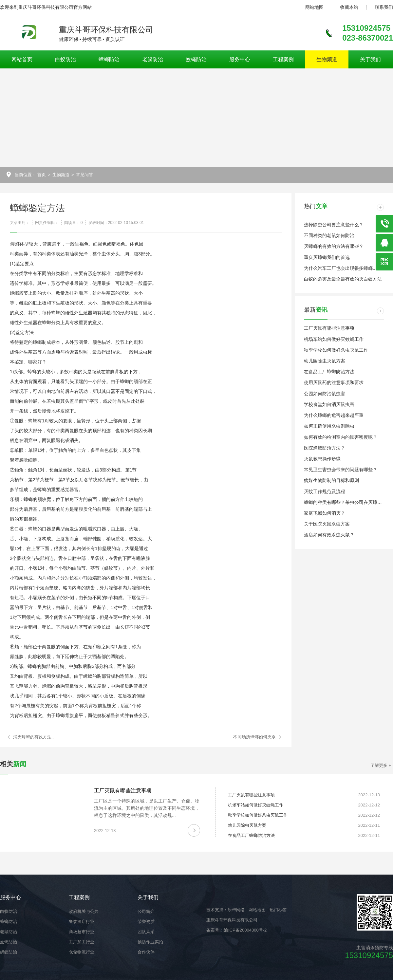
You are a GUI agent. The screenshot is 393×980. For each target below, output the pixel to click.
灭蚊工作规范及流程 (325, 491)
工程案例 (283, 59)
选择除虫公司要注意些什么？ (334, 225)
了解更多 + (381, 765)
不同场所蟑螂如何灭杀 (254, 737)
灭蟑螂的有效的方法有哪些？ (334, 246)
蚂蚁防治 (9, 952)
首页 (42, 175)
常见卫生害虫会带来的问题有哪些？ (341, 470)
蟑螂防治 (109, 59)
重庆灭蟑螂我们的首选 (327, 257)
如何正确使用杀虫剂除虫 (329, 426)
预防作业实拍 (150, 942)
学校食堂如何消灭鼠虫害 (329, 404)
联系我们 (384, 7)
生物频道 (327, 59)
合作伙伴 (146, 952)
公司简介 (146, 911)
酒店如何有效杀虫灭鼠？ (329, 535)
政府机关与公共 (84, 911)
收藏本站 (349, 7)
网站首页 (22, 59)
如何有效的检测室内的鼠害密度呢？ (341, 437)
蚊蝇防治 (196, 59)
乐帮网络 (236, 910)
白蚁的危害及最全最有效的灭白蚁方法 (343, 279)
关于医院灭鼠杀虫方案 (327, 524)
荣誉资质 (146, 922)
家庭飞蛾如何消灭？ (325, 513)
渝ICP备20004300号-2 (245, 930)
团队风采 (146, 932)
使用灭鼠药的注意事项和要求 (334, 382)
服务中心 (240, 59)
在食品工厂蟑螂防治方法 (329, 372)
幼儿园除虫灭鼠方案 (325, 361)
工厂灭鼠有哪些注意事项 (329, 328)
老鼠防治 (153, 59)
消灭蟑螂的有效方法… (34, 737)
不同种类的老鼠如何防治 (329, 235)
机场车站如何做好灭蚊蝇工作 (334, 339)
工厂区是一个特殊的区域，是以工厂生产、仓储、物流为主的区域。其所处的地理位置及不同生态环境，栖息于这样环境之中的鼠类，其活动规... (147, 808)
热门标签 (278, 910)
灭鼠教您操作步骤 (322, 459)
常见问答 (84, 175)
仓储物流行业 (82, 952)
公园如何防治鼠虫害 (325, 394)
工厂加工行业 (82, 942)
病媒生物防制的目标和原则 (331, 480)
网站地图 (314, 7)
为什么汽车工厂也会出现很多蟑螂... (340, 268)
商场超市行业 (82, 932)
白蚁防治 (65, 59)
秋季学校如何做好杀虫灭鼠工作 (336, 350)
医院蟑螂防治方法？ (325, 448)
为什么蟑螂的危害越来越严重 (334, 415)
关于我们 (370, 59)
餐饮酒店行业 (82, 922)
